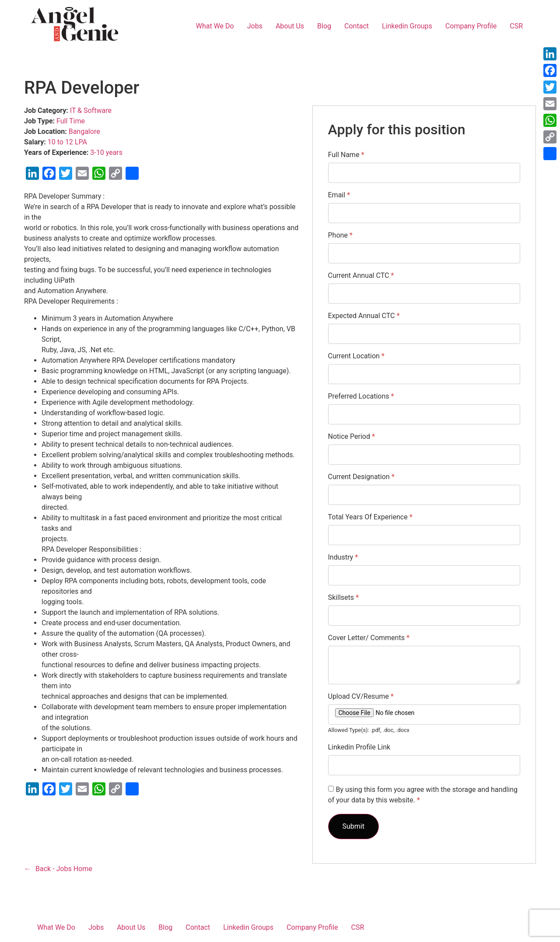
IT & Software (91, 110)
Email (339, 195)
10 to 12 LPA (67, 142)
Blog (324, 26)
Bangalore (84, 131)
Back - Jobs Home (64, 869)
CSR (516, 26)
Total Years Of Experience (370, 517)
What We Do (215, 26)
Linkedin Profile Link (359, 747)
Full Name (346, 155)
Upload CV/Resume (361, 697)
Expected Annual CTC (364, 316)
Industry (343, 557)
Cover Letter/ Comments (369, 638)
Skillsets (344, 598)
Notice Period (352, 437)
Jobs (255, 26)
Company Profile (471, 26)
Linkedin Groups (407, 26)
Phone (340, 235)
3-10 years (106, 152)
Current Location (356, 356)
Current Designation (361, 477)
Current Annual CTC (361, 276)
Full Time (71, 121)
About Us (290, 26)
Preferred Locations (361, 396)
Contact (357, 26)
